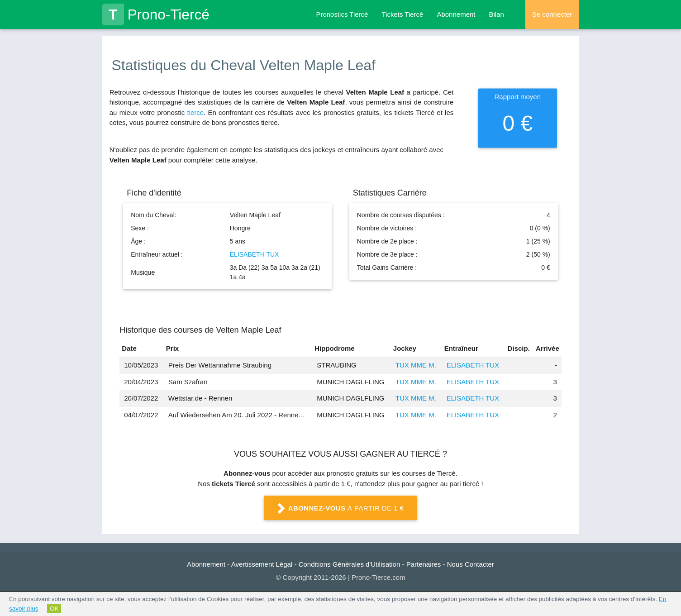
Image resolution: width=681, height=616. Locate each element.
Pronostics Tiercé (342, 14)
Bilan (497, 14)
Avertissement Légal (262, 564)
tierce (195, 112)
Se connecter (552, 14)
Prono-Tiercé (156, 14)
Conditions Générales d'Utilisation (350, 564)
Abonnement (456, 14)
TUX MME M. (416, 365)
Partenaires (424, 564)
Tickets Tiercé (402, 14)
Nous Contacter (471, 564)
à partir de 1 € (341, 509)
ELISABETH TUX (255, 254)
